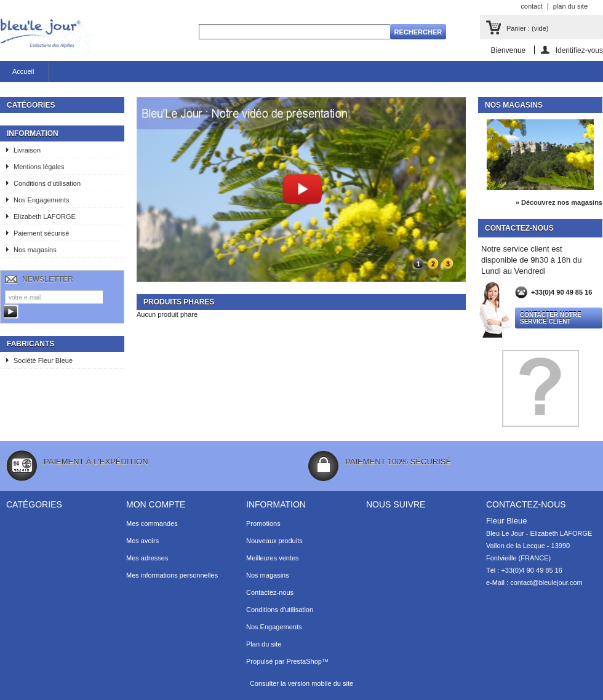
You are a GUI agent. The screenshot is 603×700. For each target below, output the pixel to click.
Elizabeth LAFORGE (45, 217)
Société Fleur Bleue (43, 360)
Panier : (527, 28)
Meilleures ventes (273, 558)
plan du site (570, 6)
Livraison (27, 150)
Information (33, 133)
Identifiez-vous (579, 50)
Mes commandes (152, 523)
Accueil (23, 71)
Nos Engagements (42, 200)
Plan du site (264, 644)
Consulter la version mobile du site (301, 683)
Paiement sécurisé (42, 233)
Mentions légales (39, 167)
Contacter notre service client (551, 318)
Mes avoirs (142, 541)
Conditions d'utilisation (47, 183)
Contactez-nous (270, 592)
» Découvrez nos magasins (559, 202)
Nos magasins (35, 250)
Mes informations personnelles (172, 575)
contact (531, 6)
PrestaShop (304, 661)
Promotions (263, 523)
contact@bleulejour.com (546, 583)
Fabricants (30, 344)
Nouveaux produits (274, 541)
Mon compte (156, 504)
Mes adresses (147, 558)
